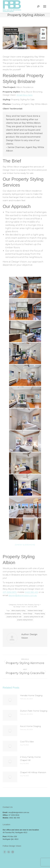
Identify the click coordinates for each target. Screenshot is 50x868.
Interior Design (28, 614)
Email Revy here (25, 95)
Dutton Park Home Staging (34, 711)
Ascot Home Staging (30, 726)
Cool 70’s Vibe (27, 742)
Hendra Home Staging (31, 695)
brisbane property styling (13, 614)
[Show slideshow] (25, 545)
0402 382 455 (31, 592)
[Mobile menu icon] (45, 6)
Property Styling (11, 33)
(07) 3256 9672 (10, 592)
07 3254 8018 (14, 815)
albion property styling (18, 611)
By (20, 607)
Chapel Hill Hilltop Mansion (33, 772)
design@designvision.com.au (23, 595)
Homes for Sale (11, 30)
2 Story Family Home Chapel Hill (30, 759)
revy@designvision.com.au (19, 812)
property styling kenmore (25, 620)
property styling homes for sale (34, 617)
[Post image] (10, 700)
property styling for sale (14, 617)
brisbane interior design (35, 611)
